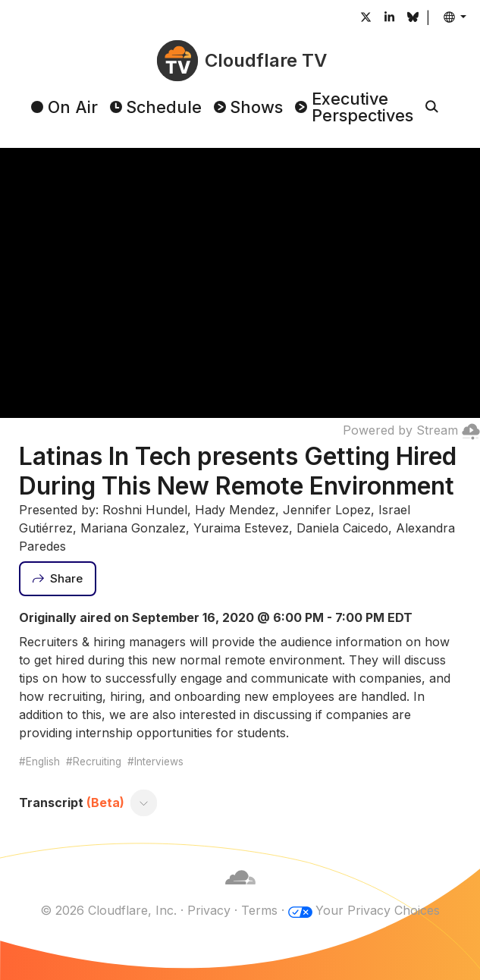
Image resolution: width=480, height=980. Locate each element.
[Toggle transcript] (144, 803)
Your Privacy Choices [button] (378, 910)
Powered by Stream (411, 430)
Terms (259, 910)
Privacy (209, 910)
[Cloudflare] (240, 892)
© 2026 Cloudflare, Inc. (108, 910)
